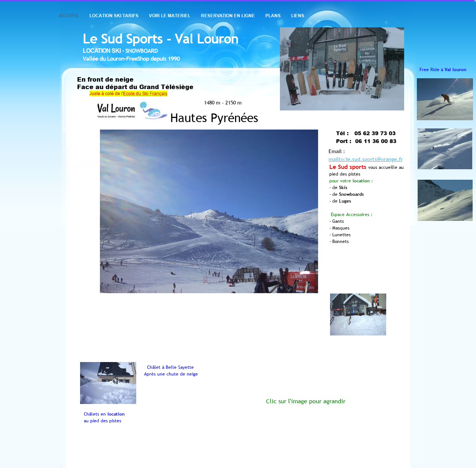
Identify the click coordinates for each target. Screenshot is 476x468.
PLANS (273, 16)
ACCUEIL (69, 16)
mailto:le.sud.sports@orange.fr (366, 159)
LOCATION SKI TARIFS (114, 16)
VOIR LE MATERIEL (170, 16)
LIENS (298, 16)
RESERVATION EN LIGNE (228, 16)
